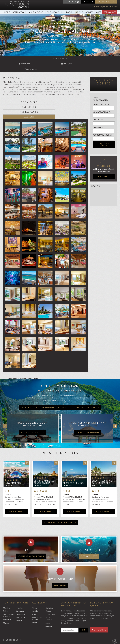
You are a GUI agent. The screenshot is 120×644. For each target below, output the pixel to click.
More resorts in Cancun (60, 507)
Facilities (67, 97)
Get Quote (99, 615)
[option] (32, 413)
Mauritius (7, 605)
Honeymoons (52, 12)
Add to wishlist (98, 64)
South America (49, 610)
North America (49, 603)
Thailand (20, 593)
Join (83, 615)
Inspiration (67, 12)
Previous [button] (5, 411)
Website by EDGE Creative (106, 631)
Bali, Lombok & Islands (8, 600)
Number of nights (102, 107)
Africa (35, 593)
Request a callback (31, 541)
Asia (34, 599)
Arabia (35, 596)
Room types (24, 97)
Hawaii (19, 605)
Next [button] (115, 411)
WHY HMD (60, 570)
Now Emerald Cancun (13, 469)
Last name (98, 122)
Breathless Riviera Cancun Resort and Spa (103, 468)
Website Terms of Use (43, 631)
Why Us (79, 12)
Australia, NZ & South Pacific (37, 605)
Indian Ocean (51, 599)
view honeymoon (33, 417)
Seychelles (21, 599)
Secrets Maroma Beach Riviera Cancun (44, 468)
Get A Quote (110, 12)
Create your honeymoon (37, 393)
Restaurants (24, 102)
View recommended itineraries (79, 393)
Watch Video (22, 64)
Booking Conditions (11, 631)
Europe (48, 596)
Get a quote (89, 541)
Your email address (102, 130)
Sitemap (57, 631)
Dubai (6, 596)
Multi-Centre (36, 12)
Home (7, 12)
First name (98, 114)
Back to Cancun (60, 58)
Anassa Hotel (25, 363)
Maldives (7, 593)
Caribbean (50, 593)
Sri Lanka (20, 596)
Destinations (19, 12)
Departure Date (101, 99)
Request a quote (104, 139)
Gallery (67, 102)
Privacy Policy (27, 631)
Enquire (104, 171)
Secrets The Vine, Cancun (73, 469)
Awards (89, 12)
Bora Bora (21, 602)
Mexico (6, 608)
